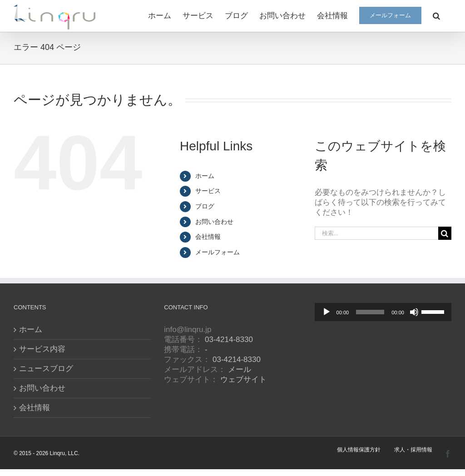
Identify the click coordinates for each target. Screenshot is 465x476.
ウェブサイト (243, 379)
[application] (383, 312)
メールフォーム (218, 252)
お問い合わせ (214, 222)
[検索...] (376, 233)
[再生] (326, 312)
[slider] (370, 312)
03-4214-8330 (229, 340)
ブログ (205, 206)
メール (240, 369)
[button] (436, 15)
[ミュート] (414, 312)
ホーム (205, 176)
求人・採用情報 (413, 450)
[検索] (445, 233)
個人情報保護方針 (359, 450)
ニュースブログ (46, 369)
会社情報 (208, 237)
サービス (208, 191)
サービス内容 (42, 349)
